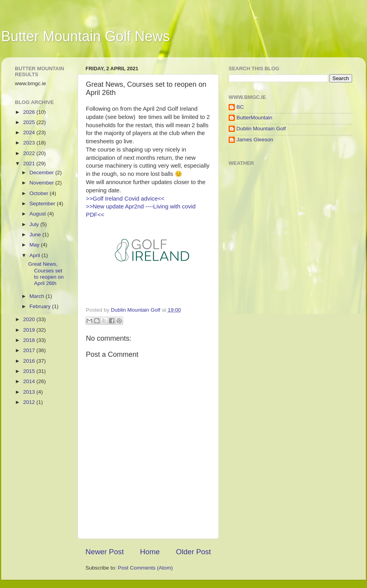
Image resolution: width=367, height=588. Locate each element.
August (38, 214)
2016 (30, 361)
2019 (30, 330)
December (42, 173)
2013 (30, 392)
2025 (30, 122)
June (36, 235)
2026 (30, 112)
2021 (30, 163)
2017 (30, 350)
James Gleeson (255, 140)
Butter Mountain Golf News (85, 36)
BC (240, 107)
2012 (30, 402)
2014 (30, 381)
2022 (30, 153)
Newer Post (105, 552)
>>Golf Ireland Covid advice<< (125, 199)
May (35, 245)
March (37, 296)
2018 (30, 340)
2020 (30, 319)
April (35, 255)
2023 (30, 143)
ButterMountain (254, 118)
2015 (30, 371)
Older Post (193, 552)
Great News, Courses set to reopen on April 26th (46, 274)
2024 (30, 132)
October (40, 193)
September (43, 204)
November (42, 183)
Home (150, 552)
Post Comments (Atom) (145, 568)
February (41, 306)
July (35, 224)
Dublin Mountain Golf (261, 129)
